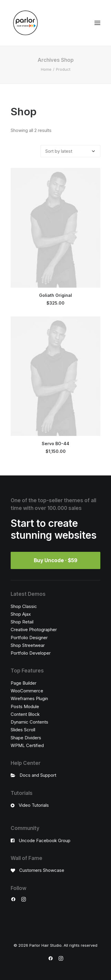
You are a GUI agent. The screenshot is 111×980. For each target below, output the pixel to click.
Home (46, 69)
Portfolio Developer (31, 653)
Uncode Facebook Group (45, 840)
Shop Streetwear (28, 645)
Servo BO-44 (55, 443)
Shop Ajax (21, 614)
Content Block (25, 714)
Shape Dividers (26, 738)
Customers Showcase (42, 870)
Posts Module (25, 706)
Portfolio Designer (29, 638)
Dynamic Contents (29, 722)
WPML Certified (27, 745)
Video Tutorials (34, 805)
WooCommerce (27, 691)
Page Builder (24, 683)
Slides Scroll (23, 730)
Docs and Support (38, 775)
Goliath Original (55, 295)
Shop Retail (22, 622)
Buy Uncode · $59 (55, 560)
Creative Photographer (34, 630)
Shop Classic (24, 606)
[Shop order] (70, 151)
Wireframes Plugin (29, 698)
